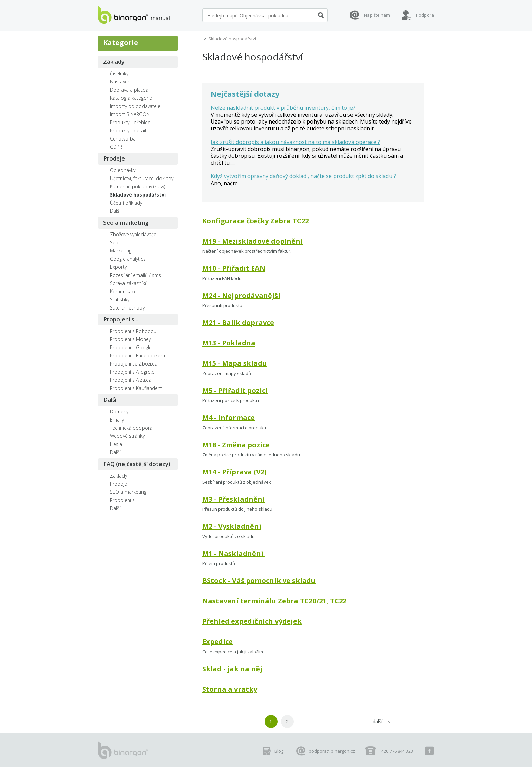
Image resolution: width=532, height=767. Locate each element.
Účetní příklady (126, 203)
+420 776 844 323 (396, 751)
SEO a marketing (128, 492)
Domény (119, 411)
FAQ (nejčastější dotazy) (137, 464)
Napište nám (377, 15)
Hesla (116, 444)
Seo (114, 242)
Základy (114, 62)
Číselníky (119, 73)
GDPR (116, 147)
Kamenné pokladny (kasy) (137, 186)
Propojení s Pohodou (133, 331)
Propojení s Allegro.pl (133, 372)
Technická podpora (131, 428)
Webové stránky (127, 436)
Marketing (121, 251)
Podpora (425, 15)
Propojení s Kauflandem (136, 388)
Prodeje (114, 158)
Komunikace (123, 291)
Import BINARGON (130, 114)
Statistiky (120, 300)
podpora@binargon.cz (332, 751)
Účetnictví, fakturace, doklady (142, 178)
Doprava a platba (129, 90)
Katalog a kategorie (131, 98)
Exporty (118, 267)
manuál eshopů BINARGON (134, 15)
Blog (279, 751)
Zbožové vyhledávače (133, 234)
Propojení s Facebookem (137, 356)
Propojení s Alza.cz (130, 380)
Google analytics (128, 259)
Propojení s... (121, 319)
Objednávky (123, 170)
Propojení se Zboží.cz (133, 364)
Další (115, 211)
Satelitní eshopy (127, 308)
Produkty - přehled (130, 122)
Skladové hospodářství (138, 195)
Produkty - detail (128, 130)
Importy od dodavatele (135, 106)
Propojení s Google (131, 347)
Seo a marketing (126, 222)
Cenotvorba (123, 139)
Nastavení (121, 82)
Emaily (117, 420)
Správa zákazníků (129, 283)
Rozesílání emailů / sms (136, 275)
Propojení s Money (130, 339)
